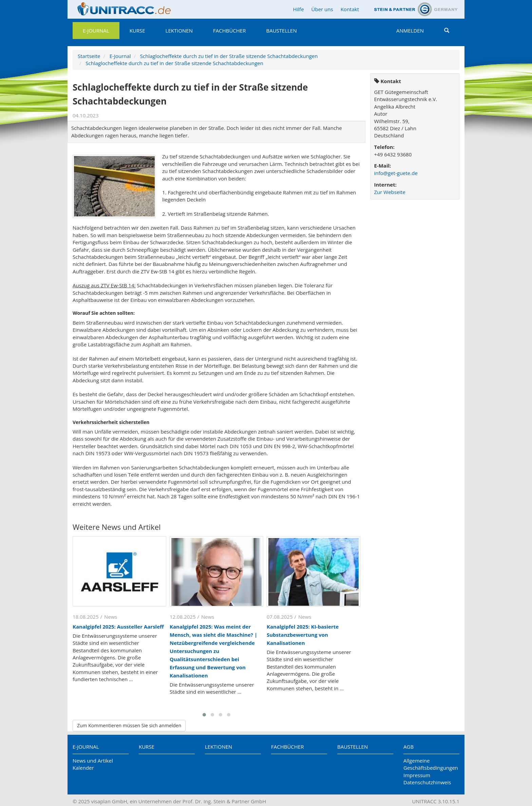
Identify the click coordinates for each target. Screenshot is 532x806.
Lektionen (179, 31)
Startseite (89, 56)
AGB (408, 747)
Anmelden (410, 31)
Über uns (322, 9)
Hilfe (298, 9)
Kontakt (350, 9)
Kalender (83, 768)
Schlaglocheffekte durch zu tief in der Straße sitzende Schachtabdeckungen (229, 56)
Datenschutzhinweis (427, 782)
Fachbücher (229, 31)
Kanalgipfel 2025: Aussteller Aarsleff (118, 627)
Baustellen (281, 31)
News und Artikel (93, 761)
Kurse (137, 31)
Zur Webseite (390, 192)
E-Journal (96, 31)
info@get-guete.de (396, 173)
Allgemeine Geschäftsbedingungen (431, 764)
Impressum (417, 775)
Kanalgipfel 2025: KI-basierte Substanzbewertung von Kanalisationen (303, 635)
